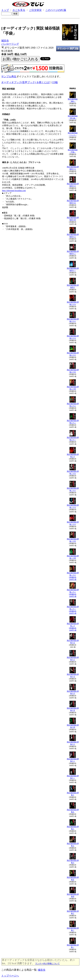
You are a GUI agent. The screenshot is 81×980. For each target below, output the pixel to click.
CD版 (55, 82)
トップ (5, 10)
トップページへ (10, 976)
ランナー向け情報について (47, 963)
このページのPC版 (56, 10)
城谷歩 (5, 41)
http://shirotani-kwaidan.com (14, 190)
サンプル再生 (9, 76)
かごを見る (19, 10)
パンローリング (10, 44)
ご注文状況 (35, 10)
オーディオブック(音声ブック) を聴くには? (26, 82)
